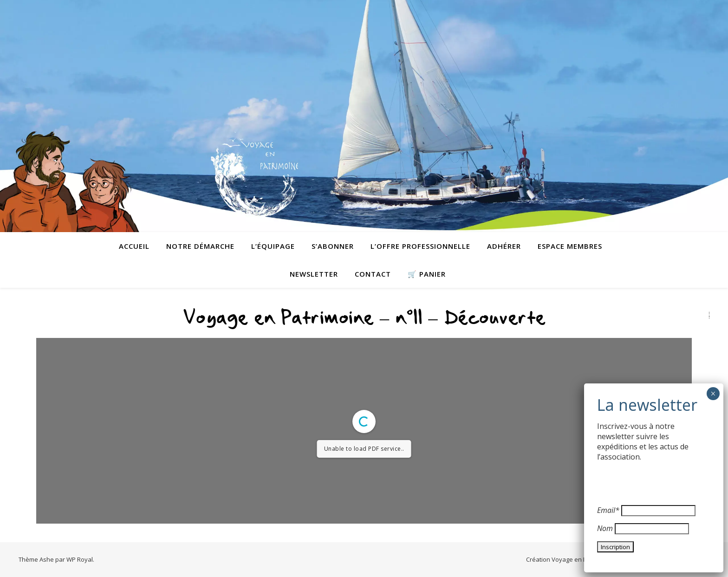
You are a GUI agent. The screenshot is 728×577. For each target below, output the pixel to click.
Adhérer (504, 246)
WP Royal (80, 559)
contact (373, 274)
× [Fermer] (713, 394)
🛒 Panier (427, 274)
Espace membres (570, 246)
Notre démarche (200, 246)
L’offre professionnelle (420, 246)
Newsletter (314, 274)
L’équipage (273, 246)
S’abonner (333, 246)
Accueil (134, 246)
